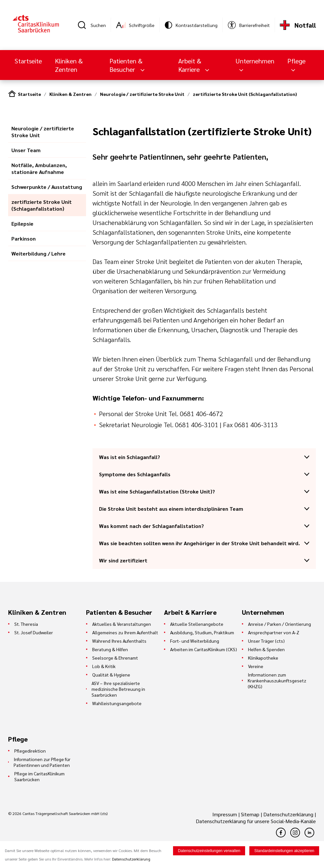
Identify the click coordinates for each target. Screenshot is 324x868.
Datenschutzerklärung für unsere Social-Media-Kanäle (256, 821)
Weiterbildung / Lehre (38, 253)
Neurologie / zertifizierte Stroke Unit (142, 94)
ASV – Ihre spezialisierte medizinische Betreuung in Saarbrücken (118, 689)
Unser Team (26, 150)
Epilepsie (22, 224)
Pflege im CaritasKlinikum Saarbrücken (39, 776)
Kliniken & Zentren (69, 65)
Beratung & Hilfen (110, 649)
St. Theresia (26, 624)
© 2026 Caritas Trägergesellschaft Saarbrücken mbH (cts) (58, 813)
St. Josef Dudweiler (34, 632)
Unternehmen (255, 61)
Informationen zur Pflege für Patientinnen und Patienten (42, 762)
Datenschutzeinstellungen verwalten (209, 851)
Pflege (296, 61)
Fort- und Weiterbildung (195, 641)
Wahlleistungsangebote (117, 703)
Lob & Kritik (104, 666)
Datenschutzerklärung (288, 814)
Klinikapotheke (263, 658)
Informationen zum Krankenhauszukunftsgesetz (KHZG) (277, 680)
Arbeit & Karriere (190, 65)
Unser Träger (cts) (266, 641)
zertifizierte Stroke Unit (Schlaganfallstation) (245, 94)
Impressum (225, 814)
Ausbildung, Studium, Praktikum (202, 632)
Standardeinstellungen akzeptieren (284, 851)
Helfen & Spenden (266, 649)
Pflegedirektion (30, 751)
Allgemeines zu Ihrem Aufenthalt (125, 632)
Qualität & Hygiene (111, 675)
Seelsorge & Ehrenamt (115, 658)
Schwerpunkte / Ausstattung (47, 187)
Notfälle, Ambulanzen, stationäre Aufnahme (39, 168)
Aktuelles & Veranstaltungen (122, 624)
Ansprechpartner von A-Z (274, 632)
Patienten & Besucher (126, 65)
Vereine (256, 666)
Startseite (28, 61)
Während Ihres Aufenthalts (119, 641)
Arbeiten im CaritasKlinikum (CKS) (204, 649)
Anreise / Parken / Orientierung (280, 624)
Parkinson (24, 238)
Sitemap (250, 814)
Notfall (305, 25)
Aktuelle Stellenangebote (197, 624)
